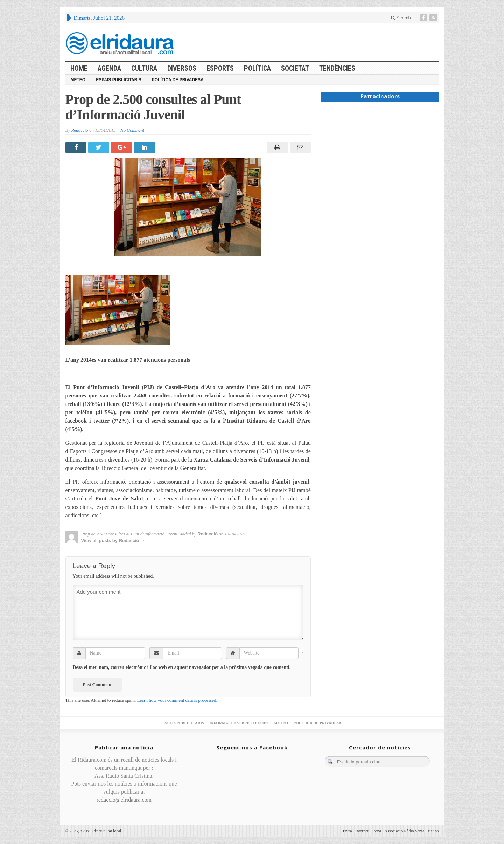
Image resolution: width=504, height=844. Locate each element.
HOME (79, 68)
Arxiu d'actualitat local (101, 831)
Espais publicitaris (119, 80)
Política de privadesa (178, 80)
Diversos (182, 68)
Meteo (78, 80)
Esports (220, 68)
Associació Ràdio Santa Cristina (412, 831)
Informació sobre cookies (239, 723)
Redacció (79, 130)
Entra (348, 831)
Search (401, 18)
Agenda (109, 68)
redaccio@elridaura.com (124, 800)
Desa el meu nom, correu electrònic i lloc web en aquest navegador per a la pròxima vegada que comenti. (182, 667)
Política (257, 68)
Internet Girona (369, 831)
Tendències (337, 68)
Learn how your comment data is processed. (177, 700)
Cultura (144, 68)
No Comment (132, 130)
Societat (295, 68)
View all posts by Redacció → (113, 541)
